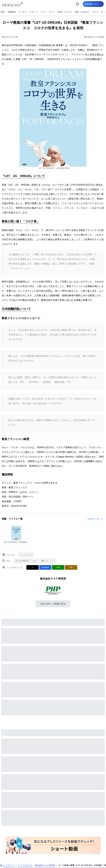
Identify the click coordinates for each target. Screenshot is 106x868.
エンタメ (23, 12)
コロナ (35, 561)
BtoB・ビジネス (65, 12)
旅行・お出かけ (82, 12)
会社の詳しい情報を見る (53, 604)
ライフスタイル (26, 555)
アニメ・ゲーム (48, 12)
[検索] (76, 4)
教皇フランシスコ (48, 561)
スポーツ (34, 12)
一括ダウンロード (95, 519)
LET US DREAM (22, 561)
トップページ (8, 865)
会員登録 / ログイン (92, 4)
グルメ (95, 12)
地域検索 (12, 12)
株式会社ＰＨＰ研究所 (94, 37)
